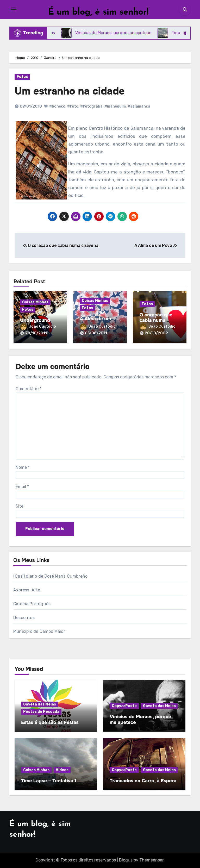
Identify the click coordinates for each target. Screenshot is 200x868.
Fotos (22, 77)
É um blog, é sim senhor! (98, 12)
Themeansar (151, 860)
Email (22, 487)
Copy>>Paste (124, 706)
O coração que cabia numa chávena (156, 320)
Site (20, 506)
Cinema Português (32, 604)
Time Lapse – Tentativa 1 (49, 781)
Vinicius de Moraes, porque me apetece (140, 720)
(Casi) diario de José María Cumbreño (50, 576)
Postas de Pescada (41, 712)
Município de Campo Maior (39, 631)
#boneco (57, 106)
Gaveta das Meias (40, 704)
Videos (62, 770)
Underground (35, 320)
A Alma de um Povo (95, 322)
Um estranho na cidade (70, 91)
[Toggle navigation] (14, 9)
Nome (23, 467)
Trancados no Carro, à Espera (143, 781)
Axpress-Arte (27, 590)
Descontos (24, 618)
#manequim (115, 106)
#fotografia (91, 106)
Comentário (29, 389)
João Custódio (38, 326)
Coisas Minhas (35, 302)
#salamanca (139, 106)
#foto (73, 106)
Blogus (126, 860)
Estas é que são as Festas (50, 722)
